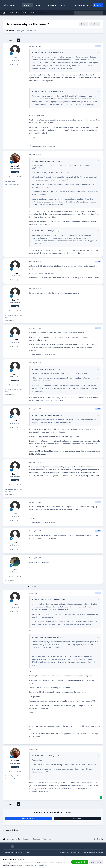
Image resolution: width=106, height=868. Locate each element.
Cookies (27, 852)
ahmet (11, 31)
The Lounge (34, 31)
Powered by (93, 852)
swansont (15, 166)
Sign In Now (77, 818)
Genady (56, 231)
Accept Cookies (80, 862)
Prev (11, 40)
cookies (17, 863)
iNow (15, 569)
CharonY (56, 53)
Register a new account (29, 818)
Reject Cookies (96, 862)
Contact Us (19, 852)
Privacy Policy (9, 852)
